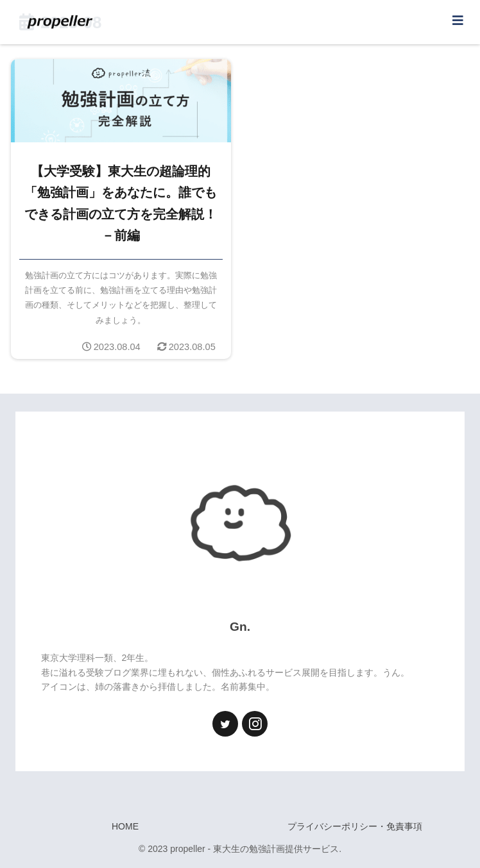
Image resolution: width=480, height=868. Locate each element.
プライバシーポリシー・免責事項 (355, 826)
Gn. (240, 627)
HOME (125, 826)
